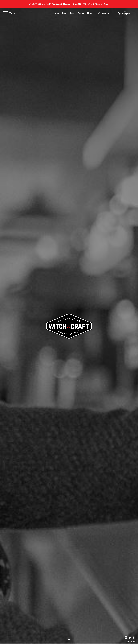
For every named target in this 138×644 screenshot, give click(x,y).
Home (57, 13)
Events (81, 13)
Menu (12, 13)
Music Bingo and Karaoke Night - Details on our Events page (69, 4)
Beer (73, 13)
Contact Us (104, 13)
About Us (91, 13)
